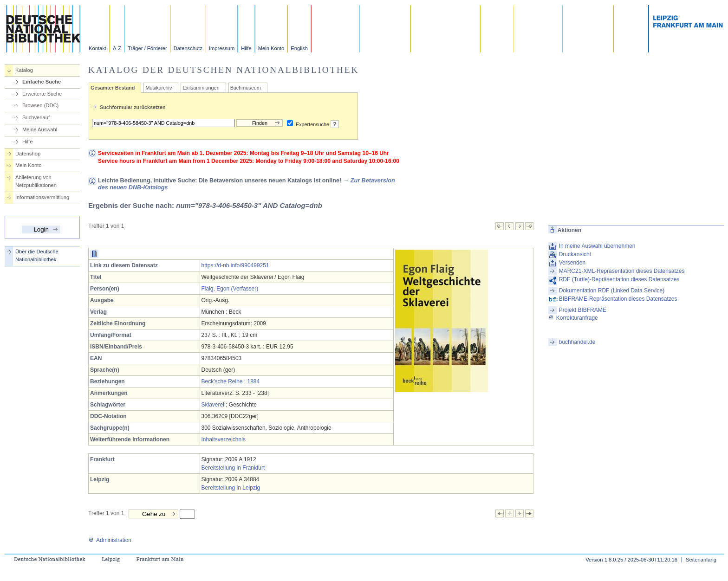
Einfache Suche (42, 82)
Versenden (572, 263)
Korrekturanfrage (573, 318)
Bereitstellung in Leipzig (231, 488)
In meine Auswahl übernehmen (597, 246)
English (299, 48)
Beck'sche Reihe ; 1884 (231, 381)
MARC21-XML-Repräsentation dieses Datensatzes (622, 271)
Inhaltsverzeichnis (224, 439)
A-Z (117, 48)
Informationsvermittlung (42, 197)
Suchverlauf (36, 117)
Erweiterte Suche (42, 94)
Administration (110, 540)
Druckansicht (575, 254)
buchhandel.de (577, 342)
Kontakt (97, 48)
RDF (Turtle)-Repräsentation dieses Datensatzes (619, 279)
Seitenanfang (701, 560)
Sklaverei (213, 405)
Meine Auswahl (40, 129)
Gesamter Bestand (113, 88)
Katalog (24, 70)
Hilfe (246, 48)
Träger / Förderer (147, 48)
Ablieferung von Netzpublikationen (36, 181)
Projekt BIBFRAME (583, 310)
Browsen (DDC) (40, 105)
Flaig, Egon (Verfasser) (230, 289)
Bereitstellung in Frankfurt (233, 468)
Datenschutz (188, 48)
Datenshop (28, 154)
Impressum (222, 48)
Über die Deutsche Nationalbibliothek (37, 255)
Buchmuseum (246, 88)
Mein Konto (271, 48)
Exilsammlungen (201, 88)
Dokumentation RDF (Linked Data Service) (612, 290)
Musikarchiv (159, 88)
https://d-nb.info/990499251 (235, 265)
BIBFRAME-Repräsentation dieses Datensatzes (618, 299)
